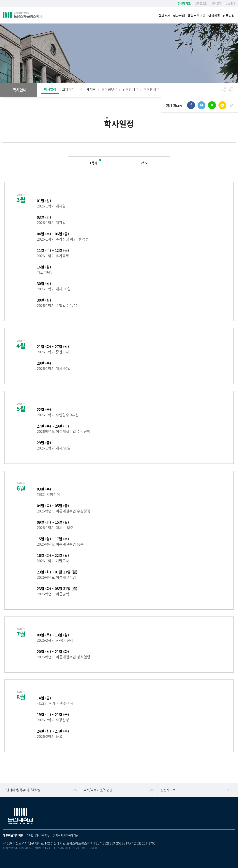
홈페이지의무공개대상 (66, 835)
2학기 (145, 163)
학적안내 (150, 89)
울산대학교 (184, 3)
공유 (224, 90)
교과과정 (68, 89)
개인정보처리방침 (13, 835)
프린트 (232, 90)
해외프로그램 (197, 16)
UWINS (230, 3)
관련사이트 (168, 790)
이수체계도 (88, 89)
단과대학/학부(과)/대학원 (23, 790)
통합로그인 (201, 3)
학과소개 (164, 16)
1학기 (93, 163)
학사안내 (179, 16)
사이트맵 (216, 3)
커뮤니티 (229, 16)
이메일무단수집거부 (38, 835)
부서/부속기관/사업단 (98, 790)
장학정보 (108, 89)
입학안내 (129, 89)
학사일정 (50, 89)
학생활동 (214, 16)
